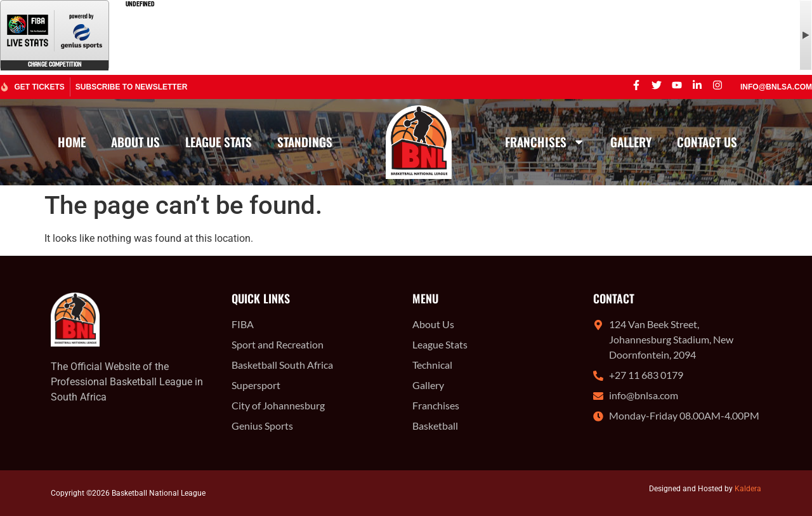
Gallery (631, 142)
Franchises (545, 142)
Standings (305, 142)
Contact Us (707, 142)
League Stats (219, 142)
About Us (135, 142)
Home (72, 142)
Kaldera (748, 489)
